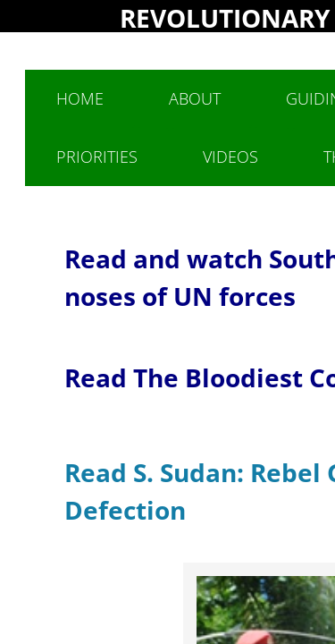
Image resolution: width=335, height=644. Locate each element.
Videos (230, 157)
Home (80, 98)
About (195, 98)
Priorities (97, 157)
